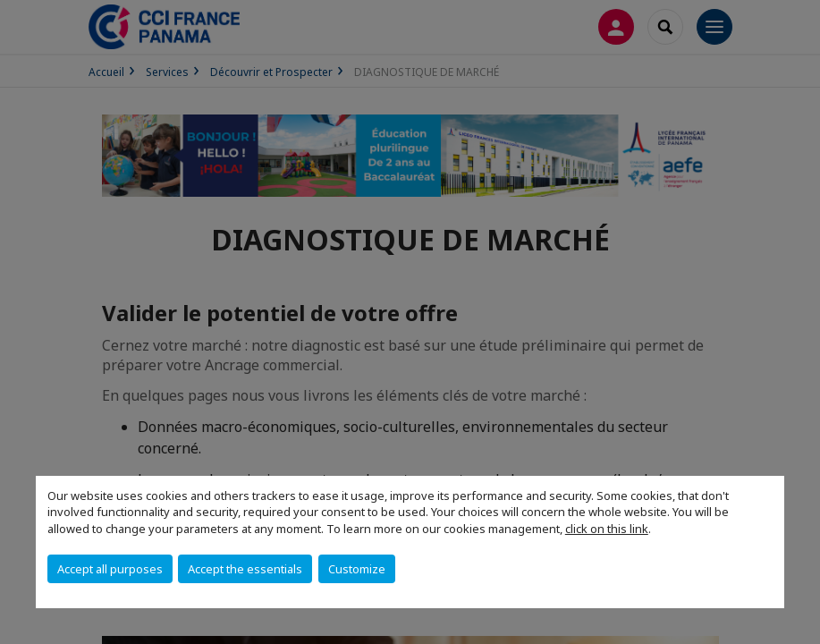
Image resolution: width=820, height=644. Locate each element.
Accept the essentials (245, 569)
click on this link (607, 529)
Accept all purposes (110, 569)
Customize (357, 569)
